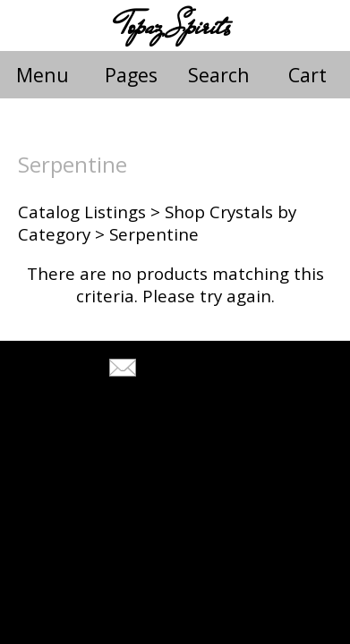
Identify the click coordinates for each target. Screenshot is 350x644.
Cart (307, 75)
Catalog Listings (82, 212)
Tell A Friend (191, 370)
